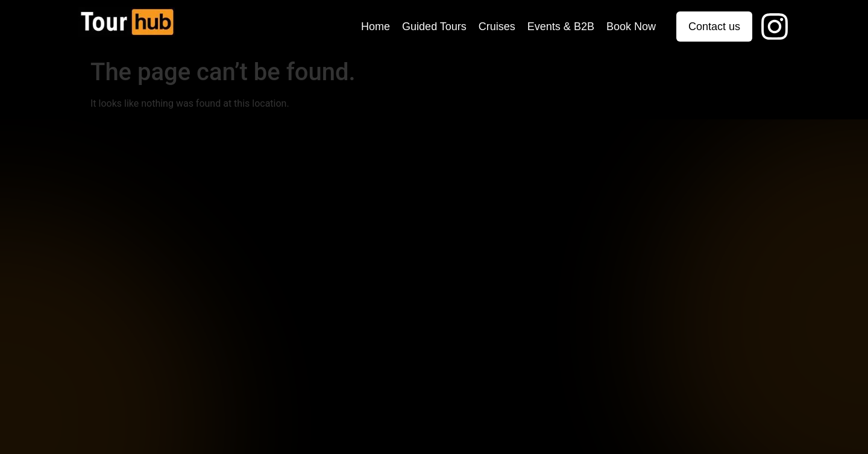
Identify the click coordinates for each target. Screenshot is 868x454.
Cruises (497, 27)
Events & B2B (561, 27)
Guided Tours (434, 27)
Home (376, 27)
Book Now (631, 27)
